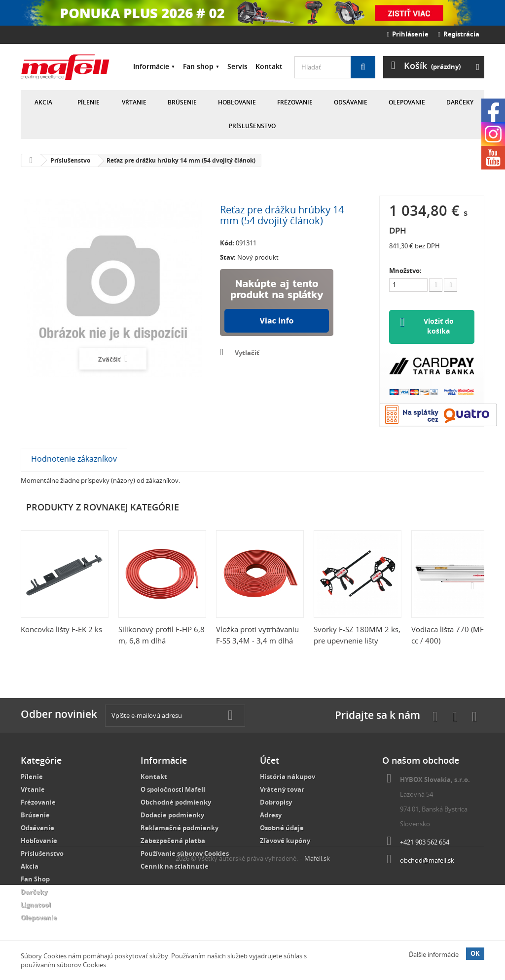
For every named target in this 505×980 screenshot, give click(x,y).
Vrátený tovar (282, 790)
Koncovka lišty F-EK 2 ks (61, 630)
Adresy (271, 815)
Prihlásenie (408, 34)
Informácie (151, 66)
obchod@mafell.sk (427, 861)
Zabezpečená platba (173, 841)
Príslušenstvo (252, 126)
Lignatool (36, 905)
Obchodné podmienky (176, 803)
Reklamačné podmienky (180, 828)
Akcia (43, 102)
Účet (270, 761)
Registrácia (459, 34)
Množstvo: (405, 270)
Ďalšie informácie (434, 954)
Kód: (227, 243)
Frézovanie (295, 102)
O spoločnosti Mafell (173, 790)
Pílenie (89, 102)
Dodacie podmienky (172, 815)
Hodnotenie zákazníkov (74, 459)
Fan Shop (35, 879)
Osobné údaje (282, 828)
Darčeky (460, 102)
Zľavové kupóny (285, 841)
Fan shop (198, 66)
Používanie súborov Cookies (185, 854)
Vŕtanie (134, 102)
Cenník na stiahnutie (175, 867)
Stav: (228, 257)
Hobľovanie (237, 102)
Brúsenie (182, 102)
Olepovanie (407, 102)
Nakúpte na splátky (277, 303)
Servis (237, 66)
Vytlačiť (247, 353)
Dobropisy (276, 803)
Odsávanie (351, 102)
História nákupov (288, 777)
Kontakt (269, 66)
